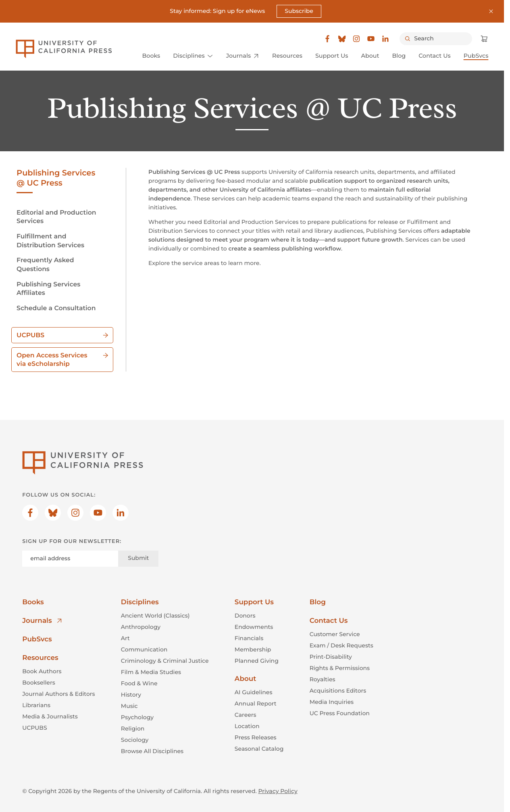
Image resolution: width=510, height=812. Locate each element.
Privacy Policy (278, 791)
